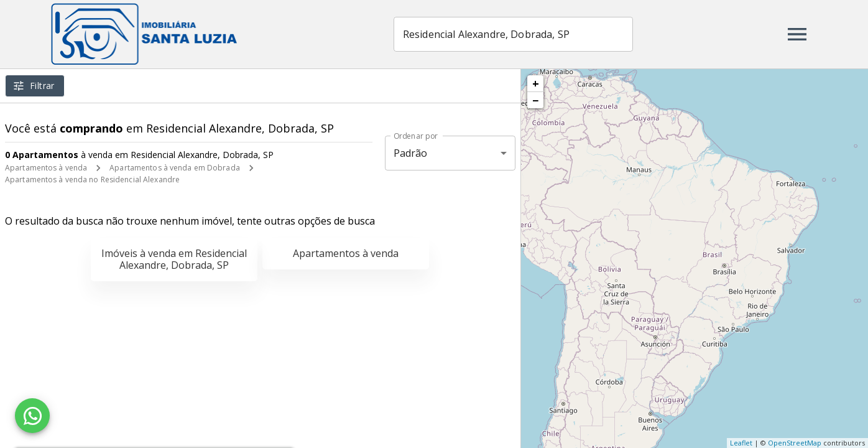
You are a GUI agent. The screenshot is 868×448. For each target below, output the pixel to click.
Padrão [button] (411, 153)
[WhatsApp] (32, 416)
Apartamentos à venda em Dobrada (175, 168)
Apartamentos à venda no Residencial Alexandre (92, 180)
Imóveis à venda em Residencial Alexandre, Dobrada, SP (174, 259)
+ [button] (536, 83)
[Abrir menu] (797, 34)
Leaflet (741, 443)
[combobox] (514, 34)
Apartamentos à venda (46, 168)
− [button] (535, 100)
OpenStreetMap (795, 443)
